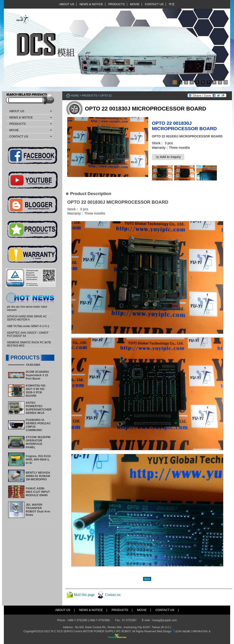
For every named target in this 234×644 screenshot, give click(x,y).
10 (226, 82)
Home (75, 96)
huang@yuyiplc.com (165, 620)
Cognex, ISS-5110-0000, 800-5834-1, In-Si (39, 459)
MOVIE (135, 4)
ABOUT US (67, 4)
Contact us (113, 595)
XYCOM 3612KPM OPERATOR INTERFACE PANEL (38, 442)
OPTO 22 (106, 96)
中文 (172, 4)
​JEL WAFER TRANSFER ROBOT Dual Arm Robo (38, 510)
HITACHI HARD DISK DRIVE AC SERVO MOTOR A (27, 318)
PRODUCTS (116, 4)
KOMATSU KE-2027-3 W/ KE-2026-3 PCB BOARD (36, 391)
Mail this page (84, 595)
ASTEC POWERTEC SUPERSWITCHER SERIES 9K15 (39, 408)
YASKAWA (33, 365)
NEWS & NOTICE (91, 4)
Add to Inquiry (168, 157)
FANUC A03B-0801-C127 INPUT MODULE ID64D (38, 492)
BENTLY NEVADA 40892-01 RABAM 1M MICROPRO (38, 476)
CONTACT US (154, 4)
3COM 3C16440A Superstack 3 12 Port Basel (37, 375)
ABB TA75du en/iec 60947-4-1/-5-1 (28, 326)
